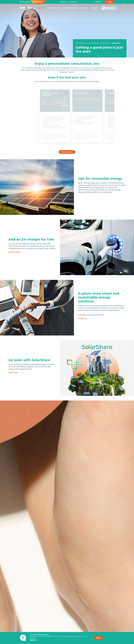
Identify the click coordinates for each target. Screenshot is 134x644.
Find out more (14, 251)
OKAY (98, 638)
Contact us (83, 318)
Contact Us (73, 2)
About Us (64, 2)
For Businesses (38, 2)
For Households (25, 2)
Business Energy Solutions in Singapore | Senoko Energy (93, 43)
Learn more (13, 372)
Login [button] (110, 2)
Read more (33, 640)
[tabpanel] (100, 49)
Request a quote (67, 151)
